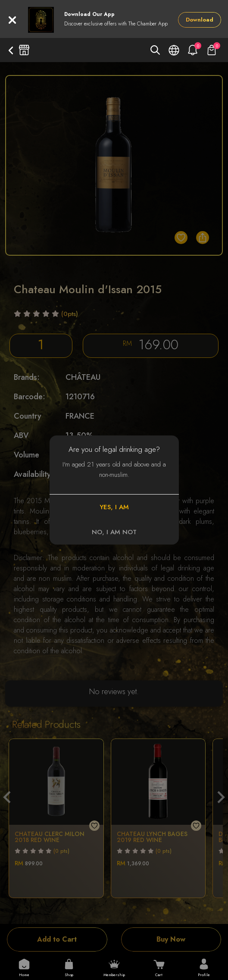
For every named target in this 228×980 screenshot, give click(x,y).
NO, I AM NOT (114, 532)
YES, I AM (114, 507)
